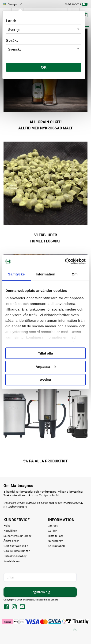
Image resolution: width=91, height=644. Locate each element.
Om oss (53, 525)
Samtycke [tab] (17, 274)
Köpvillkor (10, 531)
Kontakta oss (12, 561)
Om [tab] (74, 274)
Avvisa (45, 380)
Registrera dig (40, 592)
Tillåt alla (45, 353)
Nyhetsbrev (55, 541)
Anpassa (46, 367)
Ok (44, 67)
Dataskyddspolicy (15, 556)
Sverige (13, 4)
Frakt (7, 525)
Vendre (54, 600)
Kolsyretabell (56, 546)
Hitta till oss (56, 536)
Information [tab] (45, 274)
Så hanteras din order (17, 536)
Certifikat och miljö (16, 546)
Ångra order (11, 541)
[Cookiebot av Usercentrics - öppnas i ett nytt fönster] (65, 261)
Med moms (76, 5)
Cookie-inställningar (17, 551)
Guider (52, 531)
